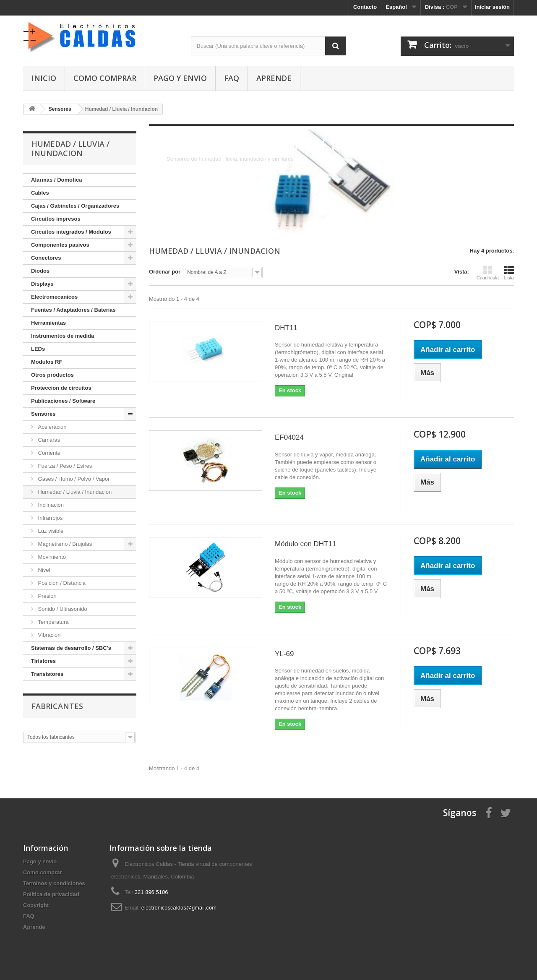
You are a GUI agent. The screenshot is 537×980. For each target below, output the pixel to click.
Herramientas (48, 323)
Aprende (274, 78)
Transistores (47, 674)
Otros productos (52, 375)
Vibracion (49, 635)
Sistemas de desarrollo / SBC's (71, 648)
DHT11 (286, 328)
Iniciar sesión (492, 7)
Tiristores (43, 661)
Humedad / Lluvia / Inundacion (74, 492)
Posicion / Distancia (61, 583)
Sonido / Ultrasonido (62, 609)
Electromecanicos (54, 297)
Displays (42, 284)
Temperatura (53, 622)
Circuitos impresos (56, 219)
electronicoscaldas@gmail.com (179, 908)
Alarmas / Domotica (56, 180)
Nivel (43, 570)
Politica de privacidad (51, 894)
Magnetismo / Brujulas (64, 544)
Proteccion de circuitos (61, 388)
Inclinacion (50, 505)
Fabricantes (57, 706)
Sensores (43, 414)
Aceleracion (52, 427)
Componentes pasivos (60, 245)
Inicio (44, 78)
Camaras (48, 440)
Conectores (46, 258)
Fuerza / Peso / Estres (64, 466)
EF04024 (289, 437)
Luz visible (50, 531)
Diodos (40, 271)
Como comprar (105, 78)
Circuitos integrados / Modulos (71, 232)
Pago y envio (180, 78)
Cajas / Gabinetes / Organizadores (75, 206)
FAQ (232, 78)
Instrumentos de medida (63, 336)
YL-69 (284, 654)
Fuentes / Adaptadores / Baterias (73, 310)
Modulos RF (47, 362)
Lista (509, 273)
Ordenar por (165, 272)
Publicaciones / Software (63, 401)
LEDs (38, 349)
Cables (40, 193)
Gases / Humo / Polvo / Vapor (73, 479)
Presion (47, 596)
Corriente (48, 453)
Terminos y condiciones (54, 883)
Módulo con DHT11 (305, 544)
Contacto (365, 7)
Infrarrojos (50, 518)
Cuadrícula (488, 273)
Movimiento (51, 557)
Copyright (36, 905)
